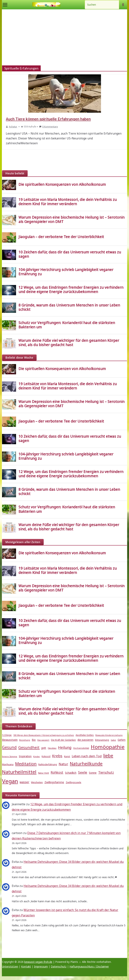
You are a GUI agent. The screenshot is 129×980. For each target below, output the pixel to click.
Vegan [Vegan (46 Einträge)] (10, 781)
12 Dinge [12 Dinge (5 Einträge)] (7, 735)
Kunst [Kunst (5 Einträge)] (67, 756)
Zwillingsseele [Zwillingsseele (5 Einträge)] (73, 782)
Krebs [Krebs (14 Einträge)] (57, 756)
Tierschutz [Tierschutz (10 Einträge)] (106, 772)
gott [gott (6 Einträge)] (44, 748)
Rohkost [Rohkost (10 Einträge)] (57, 772)
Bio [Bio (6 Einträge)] (34, 740)
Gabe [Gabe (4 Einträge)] (113, 740)
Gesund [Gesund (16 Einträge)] (9, 747)
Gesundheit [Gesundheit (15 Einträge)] (29, 747)
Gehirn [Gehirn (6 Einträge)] (122, 740)
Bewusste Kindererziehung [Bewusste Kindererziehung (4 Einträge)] (109, 735)
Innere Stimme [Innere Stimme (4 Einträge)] (10, 756)
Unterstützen (10, 966)
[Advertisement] (65, 37)
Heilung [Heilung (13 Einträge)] (65, 747)
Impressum (41, 966)
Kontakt (26, 966)
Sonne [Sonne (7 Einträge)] (93, 773)
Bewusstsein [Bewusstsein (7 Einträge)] (10, 740)
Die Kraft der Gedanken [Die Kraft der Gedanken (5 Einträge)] (63, 740)
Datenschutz (59, 966)
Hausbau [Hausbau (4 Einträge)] (52, 748)
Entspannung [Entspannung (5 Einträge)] (102, 740)
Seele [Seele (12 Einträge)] (83, 772)
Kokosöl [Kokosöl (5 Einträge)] (46, 756)
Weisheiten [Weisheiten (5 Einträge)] (37, 782)
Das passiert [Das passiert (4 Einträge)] (43, 740)
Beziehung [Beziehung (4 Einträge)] (25, 740)
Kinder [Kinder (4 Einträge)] (37, 756)
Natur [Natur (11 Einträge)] (63, 764)
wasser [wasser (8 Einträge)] (24, 782)
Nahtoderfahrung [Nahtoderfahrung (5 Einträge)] (48, 764)
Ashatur (13, 127)
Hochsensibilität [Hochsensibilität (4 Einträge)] (81, 748)
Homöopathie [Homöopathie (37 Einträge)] (108, 747)
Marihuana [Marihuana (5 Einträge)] (8, 764)
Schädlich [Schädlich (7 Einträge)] (71, 773)
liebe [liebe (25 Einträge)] (108, 755)
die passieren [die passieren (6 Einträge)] (85, 740)
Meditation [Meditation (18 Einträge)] (26, 764)
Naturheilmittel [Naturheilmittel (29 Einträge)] (19, 772)
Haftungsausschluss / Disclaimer (89, 966)
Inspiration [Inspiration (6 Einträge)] (25, 756)
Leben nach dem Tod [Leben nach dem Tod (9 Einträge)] (87, 756)
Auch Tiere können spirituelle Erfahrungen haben (48, 119)
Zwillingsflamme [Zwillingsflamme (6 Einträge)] (54, 782)
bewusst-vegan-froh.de (38, 962)
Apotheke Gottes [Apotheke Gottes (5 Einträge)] (85, 735)
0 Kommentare (49, 127)
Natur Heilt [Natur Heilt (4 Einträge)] (43, 773)
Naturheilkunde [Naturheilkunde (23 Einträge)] (86, 764)
